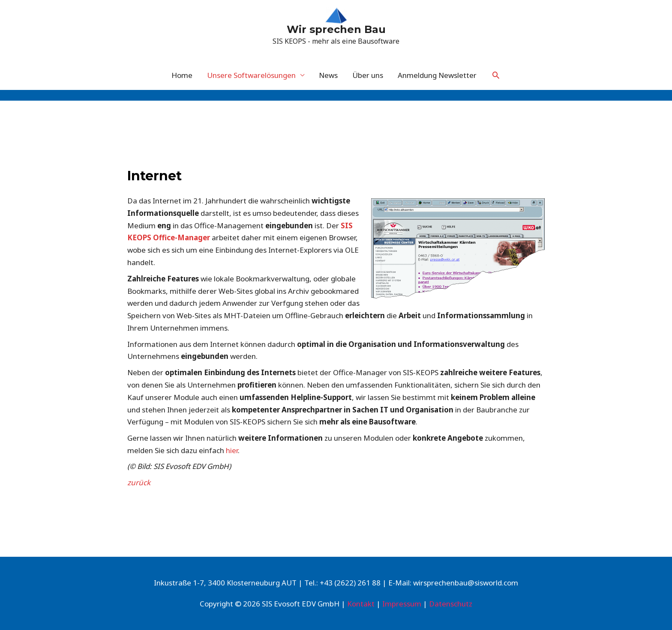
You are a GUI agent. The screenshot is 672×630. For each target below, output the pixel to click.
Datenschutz (451, 604)
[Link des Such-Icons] (496, 75)
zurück (139, 482)
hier (232, 450)
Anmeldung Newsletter (437, 75)
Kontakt (361, 604)
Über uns (368, 75)
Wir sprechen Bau (336, 29)
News (328, 75)
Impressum (402, 604)
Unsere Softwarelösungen (251, 75)
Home (182, 75)
